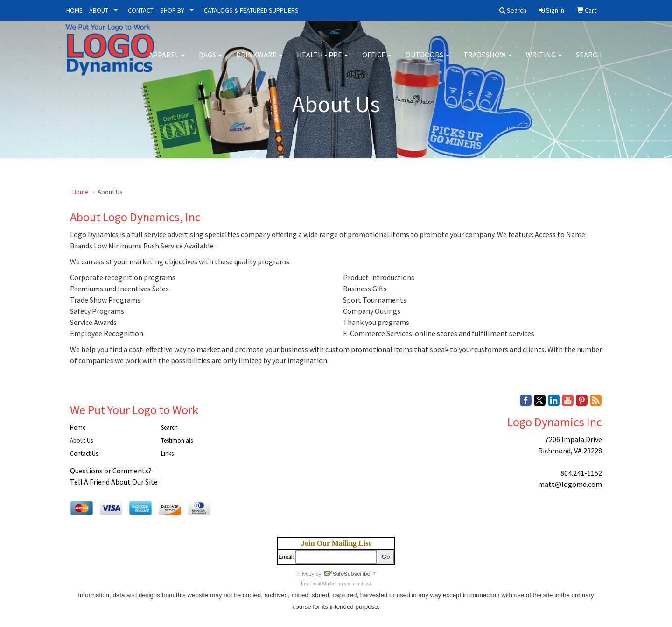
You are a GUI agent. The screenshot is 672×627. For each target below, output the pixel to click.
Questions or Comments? (111, 471)
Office (377, 61)
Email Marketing (326, 584)
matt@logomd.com (570, 484)
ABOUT (99, 10)
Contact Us (84, 454)
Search (589, 61)
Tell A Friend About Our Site (114, 482)
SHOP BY (172, 10)
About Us (81, 440)
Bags (210, 61)
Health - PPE (322, 61)
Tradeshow (488, 61)
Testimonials (177, 440)
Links (167, 454)
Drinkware (259, 61)
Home (80, 192)
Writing (544, 61)
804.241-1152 (581, 473)
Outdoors (427, 61)
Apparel (167, 61)
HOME (74, 10)
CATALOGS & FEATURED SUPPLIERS (251, 10)
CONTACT (141, 10)
